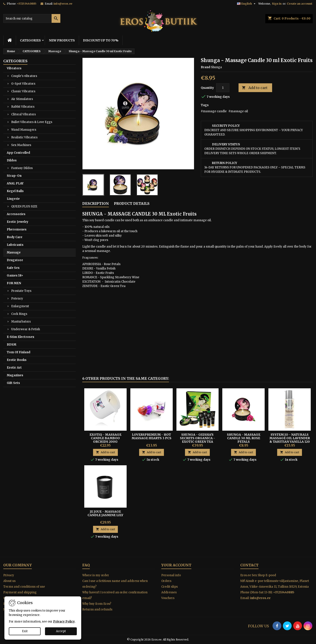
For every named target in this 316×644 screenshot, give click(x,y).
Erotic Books (17, 360)
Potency (17, 299)
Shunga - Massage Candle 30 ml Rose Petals (244, 438)
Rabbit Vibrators (23, 107)
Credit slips (170, 587)
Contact (249, 565)
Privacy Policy (64, 622)
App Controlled (18, 153)
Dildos (12, 160)
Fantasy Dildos (22, 168)
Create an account (300, 4)
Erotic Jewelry (18, 222)
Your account (176, 565)
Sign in (277, 4)
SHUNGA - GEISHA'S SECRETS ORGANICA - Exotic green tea (197, 438)
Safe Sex (13, 268)
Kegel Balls (15, 191)
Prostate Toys (21, 291)
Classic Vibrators (23, 91)
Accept (61, 631)
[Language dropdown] (247, 4)
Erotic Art (14, 368)
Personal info (171, 575)
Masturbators (21, 322)
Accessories (16, 214)
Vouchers (168, 598)
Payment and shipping (20, 592)
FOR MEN (14, 283)
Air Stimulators (22, 99)
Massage (14, 252)
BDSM (12, 345)
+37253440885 (27, 4)
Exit (25, 631)
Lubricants (15, 245)
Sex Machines (21, 145)
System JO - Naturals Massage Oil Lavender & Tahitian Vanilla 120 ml (290, 440)
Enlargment (20, 306)
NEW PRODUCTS (62, 40)
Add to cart (255, 88)
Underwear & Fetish (26, 329)
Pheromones (17, 229)
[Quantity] (223, 88)
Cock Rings (19, 314)
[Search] (32, 18)
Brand (206, 67)
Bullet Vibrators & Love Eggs (32, 122)
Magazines (15, 375)
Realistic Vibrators (24, 137)
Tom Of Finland (19, 352)
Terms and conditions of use (24, 587)
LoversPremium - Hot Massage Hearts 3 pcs (152, 436)
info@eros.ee (63, 4)
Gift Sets (13, 383)
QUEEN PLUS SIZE (24, 206)
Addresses (169, 592)
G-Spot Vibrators (23, 84)
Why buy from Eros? (97, 604)
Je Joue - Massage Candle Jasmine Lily (105, 513)
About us (9, 581)
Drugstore (15, 260)
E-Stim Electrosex (21, 337)
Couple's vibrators (24, 76)
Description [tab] (96, 203)
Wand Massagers (24, 130)
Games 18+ (15, 276)
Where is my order (96, 575)
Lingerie (13, 199)
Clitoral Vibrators (23, 114)
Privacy (9, 575)
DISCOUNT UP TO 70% (101, 40)
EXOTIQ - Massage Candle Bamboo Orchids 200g (105, 438)
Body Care (15, 237)
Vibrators (14, 68)
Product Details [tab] (132, 203)
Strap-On (14, 176)
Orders (166, 581)
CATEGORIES (30, 40)
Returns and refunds (97, 609)
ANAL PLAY (15, 183)
